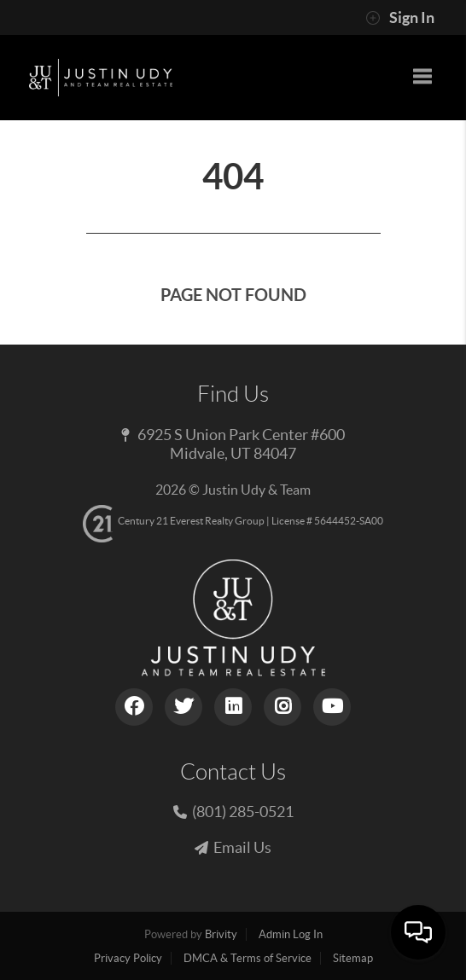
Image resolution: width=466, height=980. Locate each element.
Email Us (242, 847)
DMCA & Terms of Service (248, 958)
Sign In (400, 18)
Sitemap (353, 958)
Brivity (221, 934)
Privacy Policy (128, 958)
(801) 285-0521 (243, 812)
